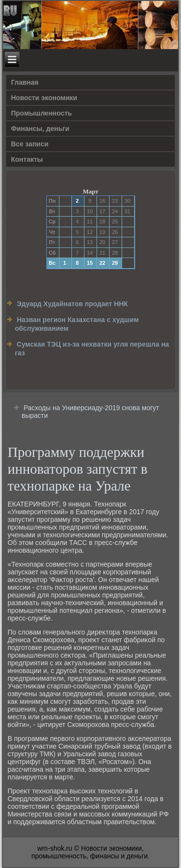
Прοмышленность (42, 113)
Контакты (27, 159)
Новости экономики (44, 98)
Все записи (30, 144)
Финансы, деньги (40, 129)
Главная (25, 82)
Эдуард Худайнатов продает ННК (72, 304)
